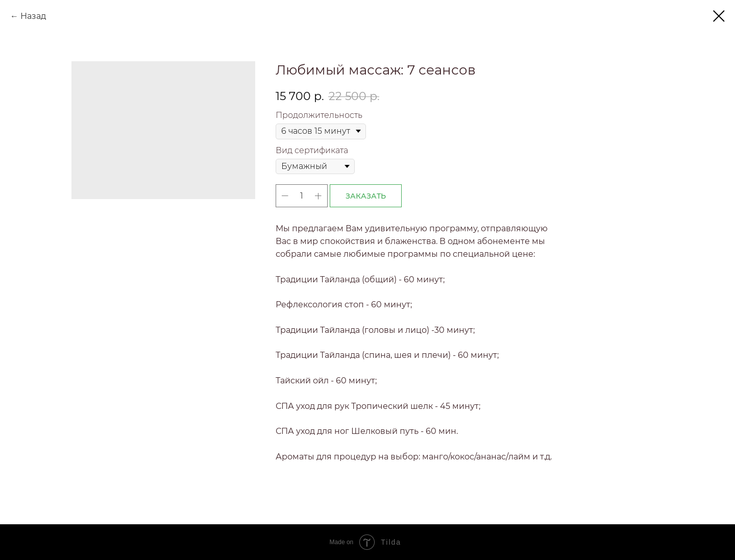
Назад (33, 16)
